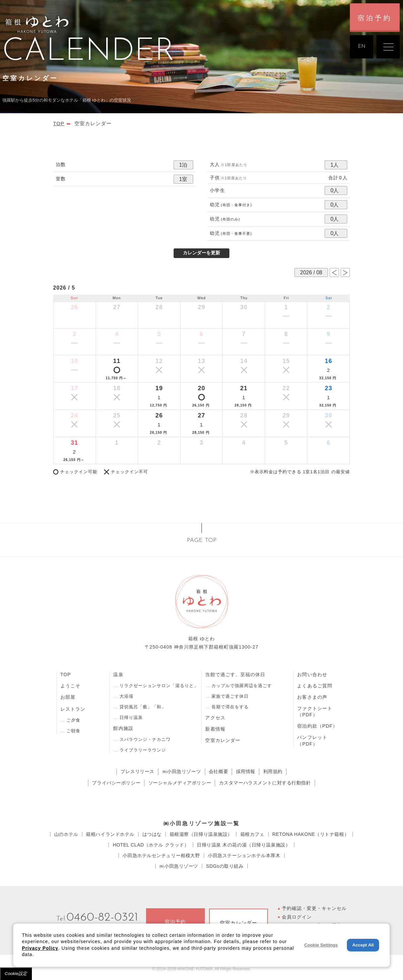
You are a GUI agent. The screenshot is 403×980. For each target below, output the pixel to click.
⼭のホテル (66, 834)
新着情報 (215, 729)
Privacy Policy (40, 948)
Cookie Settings (321, 945)
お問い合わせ (312, 674)
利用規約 (273, 771)
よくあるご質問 (315, 686)
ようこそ (70, 686)
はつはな (152, 834)
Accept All (363, 945)
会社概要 (218, 771)
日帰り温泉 (131, 717)
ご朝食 (73, 731)
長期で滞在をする (230, 707)
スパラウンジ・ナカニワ (145, 739)
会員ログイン (297, 917)
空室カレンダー (223, 740)
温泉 (118, 674)
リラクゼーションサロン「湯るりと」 (159, 686)
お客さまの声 (312, 697)
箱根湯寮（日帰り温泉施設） (201, 834)
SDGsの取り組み (225, 866)
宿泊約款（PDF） (317, 726)
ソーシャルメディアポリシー (180, 783)
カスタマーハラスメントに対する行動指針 (265, 783)
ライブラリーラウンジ (143, 750)
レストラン (73, 709)
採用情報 (246, 771)
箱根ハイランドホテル (110, 834)
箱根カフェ (252, 834)
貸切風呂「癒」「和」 (143, 707)
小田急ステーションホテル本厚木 (244, 855)
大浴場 (126, 696)
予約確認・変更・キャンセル (314, 908)
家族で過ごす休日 (230, 696)
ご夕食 (73, 720)
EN (362, 47)
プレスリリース (137, 771)
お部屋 (68, 697)
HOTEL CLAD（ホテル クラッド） (151, 845)
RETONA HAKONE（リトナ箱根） (311, 834)
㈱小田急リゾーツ (182, 771)
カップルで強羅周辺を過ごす (242, 686)
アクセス (215, 718)
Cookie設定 (16, 974)
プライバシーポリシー (116, 783)
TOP (66, 674)
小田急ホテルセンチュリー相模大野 (161, 855)
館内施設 (123, 728)
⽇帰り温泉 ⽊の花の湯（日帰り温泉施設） (243, 845)
